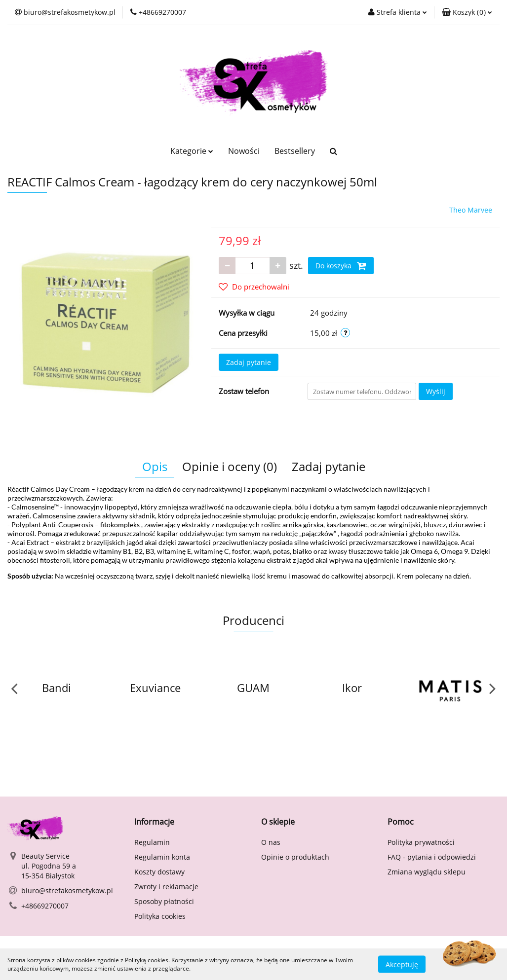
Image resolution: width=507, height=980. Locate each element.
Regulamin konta (162, 857)
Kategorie (192, 151)
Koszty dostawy (159, 872)
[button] (467, 12)
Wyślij (436, 391)
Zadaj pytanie (249, 362)
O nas (271, 842)
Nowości (244, 151)
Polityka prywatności (421, 842)
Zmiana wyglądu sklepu (427, 872)
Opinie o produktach (295, 857)
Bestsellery (295, 151)
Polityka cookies (160, 916)
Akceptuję (402, 964)
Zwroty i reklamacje (166, 887)
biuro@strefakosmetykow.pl (67, 890)
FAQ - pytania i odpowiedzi (432, 857)
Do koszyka (341, 266)
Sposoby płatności (164, 901)
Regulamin (152, 842)
